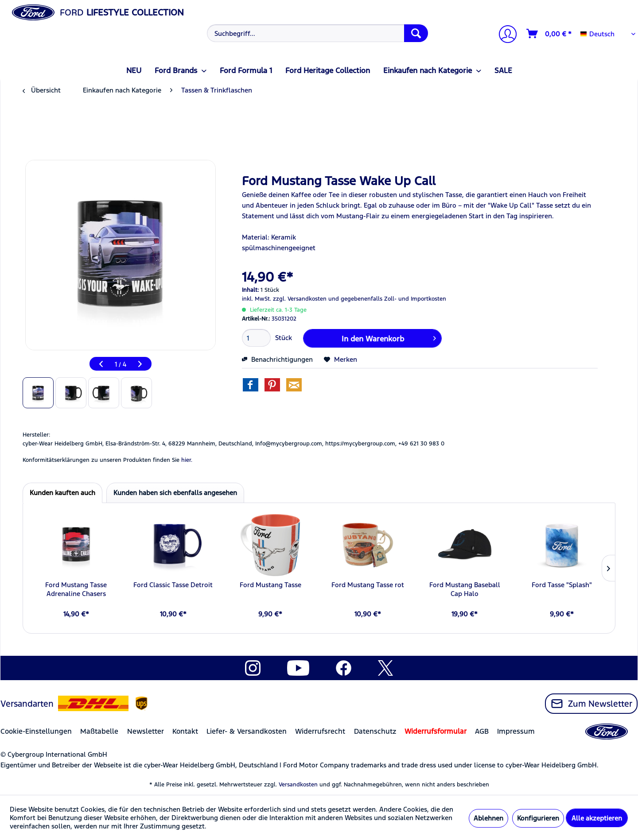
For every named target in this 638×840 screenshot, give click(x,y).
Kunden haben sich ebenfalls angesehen (175, 493)
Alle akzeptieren (597, 818)
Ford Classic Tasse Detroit (173, 585)
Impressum (516, 731)
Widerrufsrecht (320, 731)
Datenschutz (375, 731)
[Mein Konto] (504, 35)
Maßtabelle (99, 731)
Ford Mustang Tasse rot (368, 585)
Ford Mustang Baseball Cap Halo (465, 589)
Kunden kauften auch (62, 493)
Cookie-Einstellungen (36, 731)
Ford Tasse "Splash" (562, 585)
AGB (482, 731)
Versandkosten (298, 785)
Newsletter (146, 731)
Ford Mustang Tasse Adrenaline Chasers (76, 589)
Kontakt (185, 731)
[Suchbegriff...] (317, 33)
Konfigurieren (538, 818)
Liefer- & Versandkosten (247, 731)
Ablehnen (488, 818)
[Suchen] (416, 33)
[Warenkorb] (549, 34)
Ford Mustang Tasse (270, 585)
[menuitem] (317, 33)
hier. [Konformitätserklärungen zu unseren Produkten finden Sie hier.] (187, 460)
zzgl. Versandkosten (300, 299)
